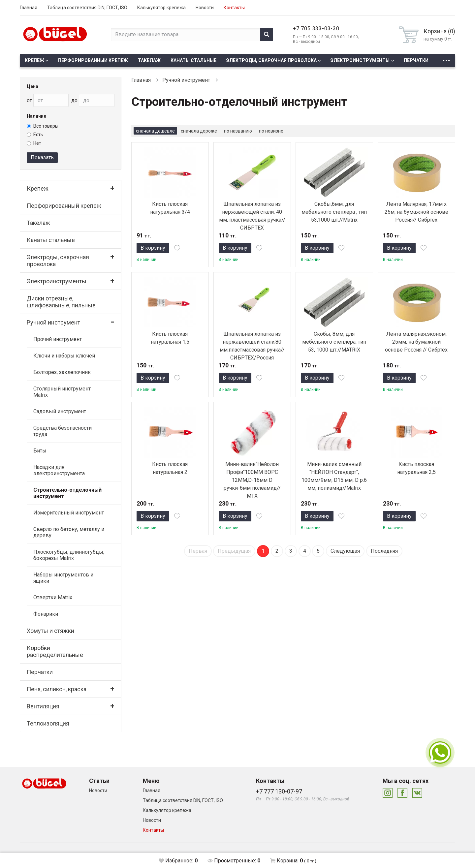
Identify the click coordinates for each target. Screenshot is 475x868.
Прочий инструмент (58, 339)
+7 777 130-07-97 (279, 791)
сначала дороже (199, 131)
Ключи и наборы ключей (64, 356)
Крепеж (34, 60)
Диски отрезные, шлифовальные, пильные (61, 302)
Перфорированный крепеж (93, 60)
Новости (205, 8)
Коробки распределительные (55, 651)
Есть (35, 135)
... (446, 59)
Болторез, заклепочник (62, 372)
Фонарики (46, 614)
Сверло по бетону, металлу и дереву (69, 532)
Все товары (43, 126)
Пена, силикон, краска (57, 689)
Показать (42, 157)
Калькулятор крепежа (161, 8)
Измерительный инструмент (69, 513)
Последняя (384, 551)
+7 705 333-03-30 (316, 29)
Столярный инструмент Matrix (62, 392)
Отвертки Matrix (53, 597)
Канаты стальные (193, 60)
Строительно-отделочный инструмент (67, 493)
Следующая (345, 551)
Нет (34, 143)
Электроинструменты (360, 60)
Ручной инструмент (53, 322)
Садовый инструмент (60, 411)
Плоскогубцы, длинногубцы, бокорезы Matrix (69, 555)
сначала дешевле (155, 131)
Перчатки (416, 60)
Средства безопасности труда (63, 431)
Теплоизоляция (48, 723)
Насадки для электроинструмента (59, 470)
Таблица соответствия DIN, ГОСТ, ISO (87, 8)
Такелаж (149, 60)
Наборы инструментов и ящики (63, 578)
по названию (238, 131)
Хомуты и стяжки (50, 631)
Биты (40, 451)
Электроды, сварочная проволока (271, 60)
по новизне (271, 131)
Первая (198, 551)
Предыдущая (234, 551)
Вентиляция (43, 706)
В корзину (153, 248)
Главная (29, 8)
